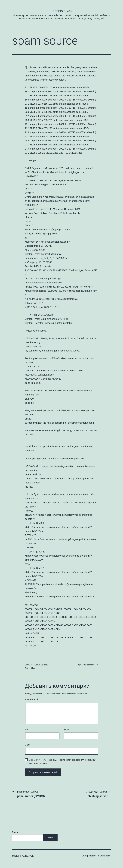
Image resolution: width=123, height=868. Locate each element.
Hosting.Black (62, 11)
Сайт (27, 745)
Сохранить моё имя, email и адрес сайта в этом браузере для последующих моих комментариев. (63, 761)
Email (67, 730)
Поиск (15, 832)
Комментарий (32, 699)
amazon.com (93, 665)
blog (33, 668)
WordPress (105, 856)
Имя (28, 730)
